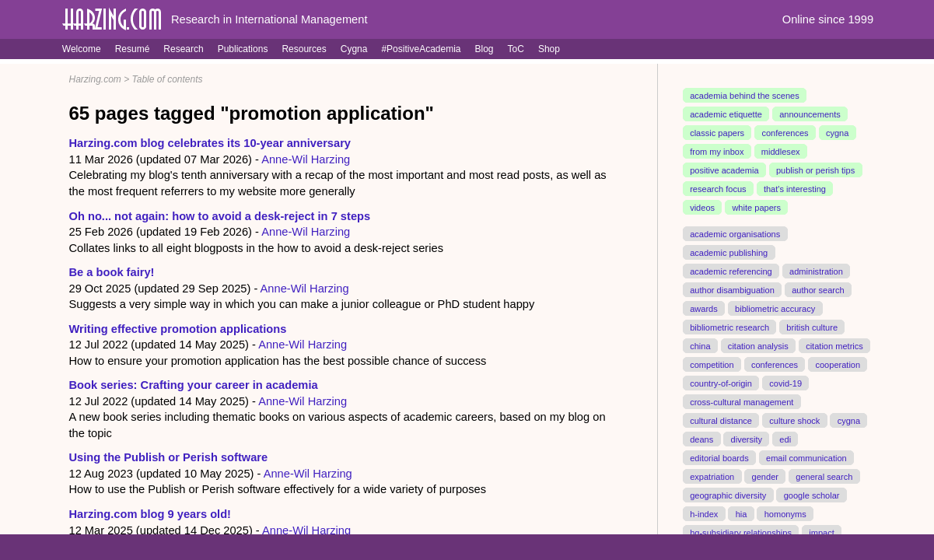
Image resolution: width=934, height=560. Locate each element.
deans (701, 439)
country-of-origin (721, 383)
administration (816, 271)
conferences (785, 133)
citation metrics (834, 345)
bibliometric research (729, 327)
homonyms (785, 513)
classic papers (717, 133)
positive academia (724, 170)
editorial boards (719, 457)
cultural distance (721, 420)
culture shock (794, 420)
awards (704, 308)
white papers (756, 208)
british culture (812, 327)
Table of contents (168, 79)
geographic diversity (728, 495)
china (700, 345)
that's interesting (795, 189)
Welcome (82, 49)
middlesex (781, 152)
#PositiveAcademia (421, 49)
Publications (243, 49)
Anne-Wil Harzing (306, 159)
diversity (747, 439)
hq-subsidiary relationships (741, 532)
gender (765, 476)
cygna (837, 133)
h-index (704, 513)
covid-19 (785, 383)
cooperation (838, 364)
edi (785, 439)
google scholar (812, 495)
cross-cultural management (742, 401)
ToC (516, 49)
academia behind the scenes (745, 96)
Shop (549, 49)
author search (818, 290)
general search (824, 476)
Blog (484, 49)
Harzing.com (95, 79)
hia (742, 513)
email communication (806, 457)
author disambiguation (732, 290)
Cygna (354, 49)
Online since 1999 (828, 19)
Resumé (133, 49)
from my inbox (717, 152)
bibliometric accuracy (775, 308)
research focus (718, 189)
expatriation (712, 476)
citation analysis (758, 345)
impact (822, 532)
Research (183, 49)
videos (702, 208)
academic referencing (731, 271)
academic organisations (735, 234)
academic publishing (729, 253)
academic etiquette (726, 114)
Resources (304, 49)
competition (712, 364)
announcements (810, 114)
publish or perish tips (815, 170)
